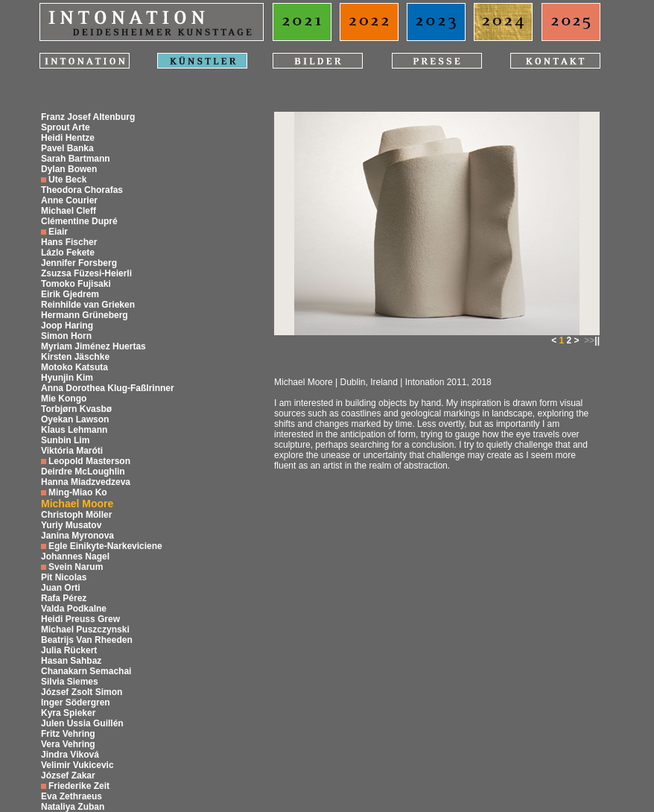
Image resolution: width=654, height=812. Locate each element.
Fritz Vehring (68, 734)
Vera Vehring (68, 744)
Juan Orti (61, 588)
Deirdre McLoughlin (83, 472)
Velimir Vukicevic (77, 765)
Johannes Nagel (75, 556)
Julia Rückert (69, 650)
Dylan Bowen (69, 169)
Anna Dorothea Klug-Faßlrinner (108, 388)
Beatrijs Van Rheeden (87, 640)
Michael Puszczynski (85, 629)
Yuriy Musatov (71, 525)
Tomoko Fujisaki (76, 284)
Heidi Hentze (68, 138)
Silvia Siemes (70, 682)
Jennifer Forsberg (79, 263)
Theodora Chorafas (82, 190)
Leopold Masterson (89, 461)
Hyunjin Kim (67, 378)
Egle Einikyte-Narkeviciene (105, 546)
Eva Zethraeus (72, 796)
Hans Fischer (69, 242)
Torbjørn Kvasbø (76, 409)
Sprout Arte (66, 127)
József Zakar (68, 775)
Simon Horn (66, 336)
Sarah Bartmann (76, 159)
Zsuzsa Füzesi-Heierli (86, 273)
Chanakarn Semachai (86, 671)
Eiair (58, 232)
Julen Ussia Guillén (82, 723)
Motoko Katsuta (74, 367)
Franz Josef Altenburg (88, 117)
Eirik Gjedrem (70, 294)
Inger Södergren (76, 702)
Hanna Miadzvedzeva (86, 482)
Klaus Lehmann (74, 430)
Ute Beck (67, 180)
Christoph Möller (76, 515)
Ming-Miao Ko (78, 492)
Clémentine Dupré (79, 221)
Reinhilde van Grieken (88, 305)
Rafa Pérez (64, 598)
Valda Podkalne (74, 609)
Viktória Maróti (72, 451)
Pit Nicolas (64, 577)
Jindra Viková (70, 755)
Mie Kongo (64, 399)
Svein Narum (76, 567)
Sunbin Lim (65, 440)
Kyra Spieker (68, 713)
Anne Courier (69, 200)
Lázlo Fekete (68, 253)
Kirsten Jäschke (75, 357)
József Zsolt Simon (82, 692)
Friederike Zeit (79, 786)
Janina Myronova (77, 536)
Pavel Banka (67, 148)
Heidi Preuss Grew (80, 619)
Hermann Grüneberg (85, 315)
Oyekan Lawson (75, 419)
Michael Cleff (69, 211)
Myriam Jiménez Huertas (93, 346)
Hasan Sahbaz (71, 661)
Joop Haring (67, 326)
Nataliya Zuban (73, 807)
